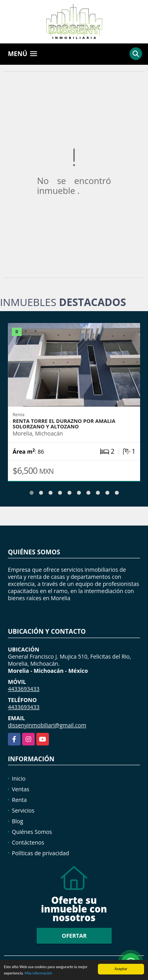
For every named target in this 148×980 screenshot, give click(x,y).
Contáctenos (28, 842)
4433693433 (24, 689)
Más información (38, 973)
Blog (18, 821)
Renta (19, 800)
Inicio (19, 778)
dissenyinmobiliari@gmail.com (47, 725)
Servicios (23, 810)
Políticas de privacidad (40, 853)
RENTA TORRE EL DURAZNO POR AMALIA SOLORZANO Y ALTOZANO (64, 424)
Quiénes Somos (32, 832)
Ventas (21, 789)
